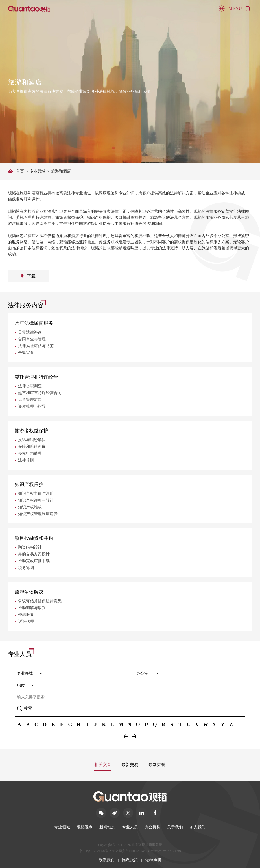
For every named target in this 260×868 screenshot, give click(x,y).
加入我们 (198, 827)
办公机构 (152, 827)
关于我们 (175, 827)
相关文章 (103, 765)
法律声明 (153, 860)
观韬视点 (85, 827)
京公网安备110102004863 (130, 851)
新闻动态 (107, 827)
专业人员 (130, 827)
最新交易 (130, 765)
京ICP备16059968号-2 (95, 851)
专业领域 (38, 171)
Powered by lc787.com (165, 851)
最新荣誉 (157, 765)
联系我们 (107, 860)
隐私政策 (130, 860)
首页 (20, 171)
